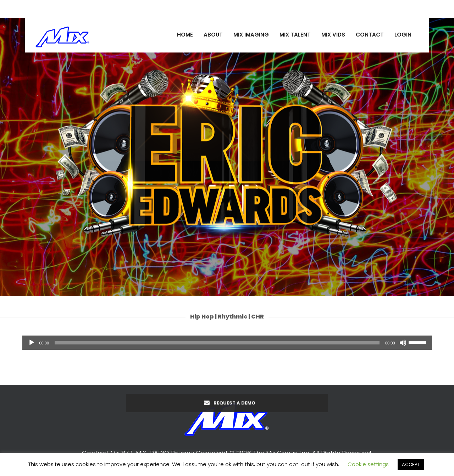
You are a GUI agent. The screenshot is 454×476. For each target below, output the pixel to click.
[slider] (217, 345)
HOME (185, 35)
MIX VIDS (333, 35)
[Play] (32, 345)
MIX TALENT (295, 35)
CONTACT (370, 35)
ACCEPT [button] (411, 464)
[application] (227, 345)
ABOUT (213, 35)
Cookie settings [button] (368, 464)
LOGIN (403, 35)
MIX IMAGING (251, 35)
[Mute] (403, 345)
